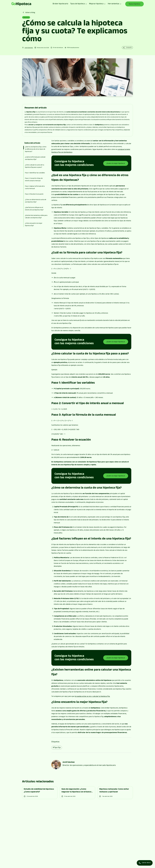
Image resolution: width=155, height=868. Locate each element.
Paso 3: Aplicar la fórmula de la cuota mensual (35, 188)
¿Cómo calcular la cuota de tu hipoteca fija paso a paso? (35, 166)
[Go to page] (21, 4)
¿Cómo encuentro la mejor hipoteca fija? (34, 225)
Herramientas (115, 4)
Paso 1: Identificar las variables (35, 173)
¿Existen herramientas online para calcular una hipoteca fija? (36, 217)
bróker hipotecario (112, 708)
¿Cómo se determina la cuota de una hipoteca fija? (36, 201)
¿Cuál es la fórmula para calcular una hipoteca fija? (35, 158)
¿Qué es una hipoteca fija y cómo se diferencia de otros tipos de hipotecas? (36, 149)
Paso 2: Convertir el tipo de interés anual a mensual (34, 180)
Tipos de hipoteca (79, 4)
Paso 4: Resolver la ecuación (34, 194)
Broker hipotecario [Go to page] (60, 4)
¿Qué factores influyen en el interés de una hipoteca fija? (34, 209)
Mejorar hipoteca (97, 4)
